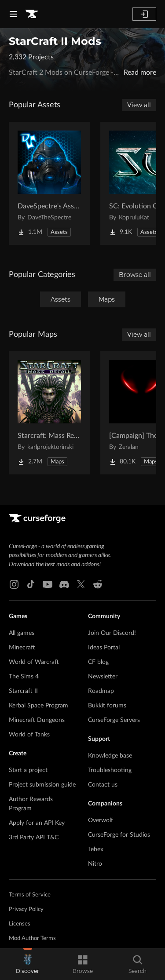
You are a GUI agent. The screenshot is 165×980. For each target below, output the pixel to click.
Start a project (28, 770)
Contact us (103, 785)
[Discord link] (64, 584)
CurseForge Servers (114, 720)
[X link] (81, 584)
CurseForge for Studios (119, 835)
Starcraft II (23, 691)
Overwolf (101, 820)
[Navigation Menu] (13, 14)
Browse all (135, 275)
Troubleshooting (110, 770)
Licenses (20, 924)
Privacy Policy (26, 909)
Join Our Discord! (112, 633)
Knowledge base (110, 756)
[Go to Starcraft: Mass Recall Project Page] (49, 413)
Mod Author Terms (32, 938)
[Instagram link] (14, 584)
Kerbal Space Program (38, 706)
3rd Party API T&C (34, 838)
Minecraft (22, 648)
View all (139, 105)
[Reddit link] (98, 584)
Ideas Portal (104, 648)
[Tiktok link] (31, 584)
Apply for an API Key (37, 823)
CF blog (98, 662)
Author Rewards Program (31, 804)
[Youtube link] (48, 584)
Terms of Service (30, 895)
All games (22, 633)
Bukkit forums (107, 706)
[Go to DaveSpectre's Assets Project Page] (49, 183)
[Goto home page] (32, 14)
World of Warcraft (34, 662)
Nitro (95, 864)
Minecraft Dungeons (37, 720)
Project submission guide (42, 785)
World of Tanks (29, 735)
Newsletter (103, 677)
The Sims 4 (24, 677)
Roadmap (101, 691)
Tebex (96, 849)
